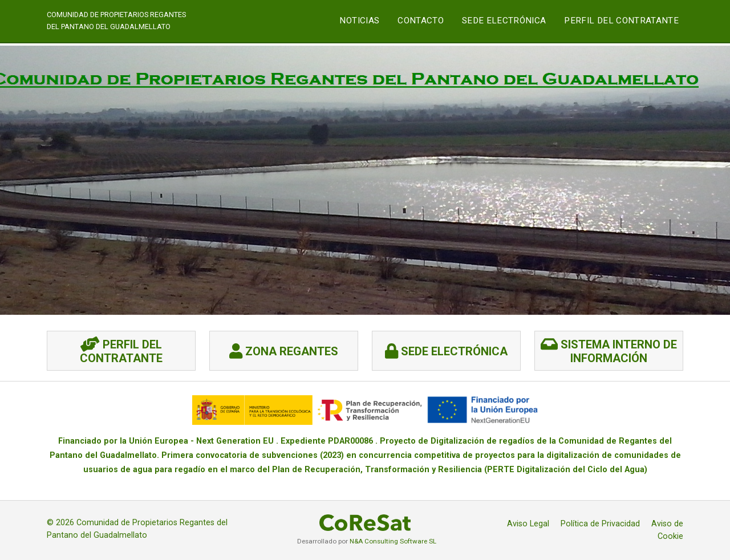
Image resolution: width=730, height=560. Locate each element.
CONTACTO (421, 21)
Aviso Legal (528, 524)
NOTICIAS (359, 21)
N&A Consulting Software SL (393, 541)
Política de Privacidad (600, 524)
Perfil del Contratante (621, 21)
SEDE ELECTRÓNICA (504, 21)
